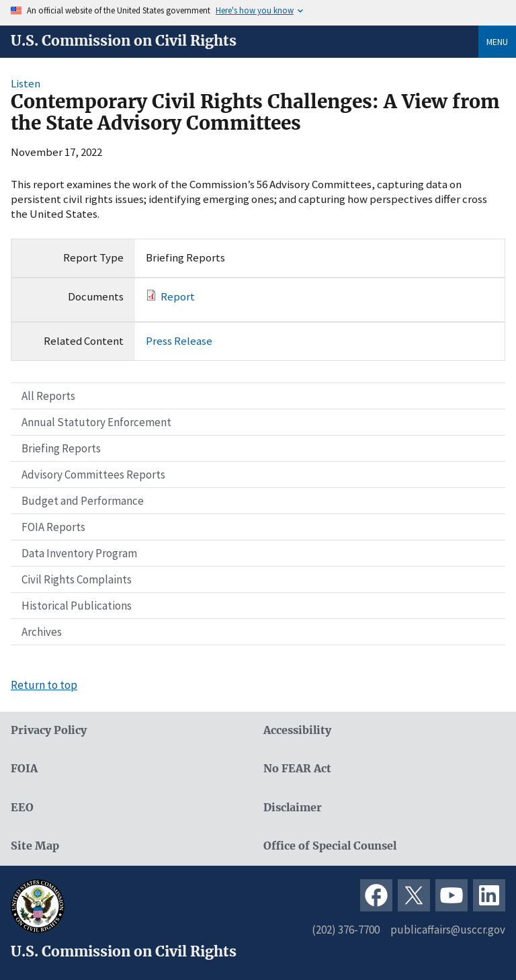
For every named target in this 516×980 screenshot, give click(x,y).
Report (178, 296)
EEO (22, 808)
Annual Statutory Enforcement (96, 422)
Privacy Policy (49, 730)
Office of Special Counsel (330, 846)
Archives (42, 632)
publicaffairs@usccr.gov (448, 930)
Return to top (44, 685)
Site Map (35, 846)
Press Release (179, 341)
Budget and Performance (83, 501)
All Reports (48, 396)
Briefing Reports (61, 448)
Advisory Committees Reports (93, 475)
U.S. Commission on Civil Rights (124, 41)
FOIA (24, 769)
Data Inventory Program (79, 553)
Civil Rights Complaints (77, 579)
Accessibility (297, 730)
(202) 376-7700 (346, 930)
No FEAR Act (297, 769)
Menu (497, 42)
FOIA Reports (53, 527)
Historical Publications (77, 606)
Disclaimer (293, 808)
